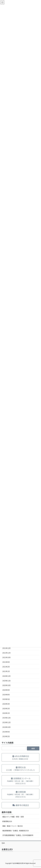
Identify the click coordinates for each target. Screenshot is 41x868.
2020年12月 (7, 676)
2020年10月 (7, 685)
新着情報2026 (7, 821)
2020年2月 (6, 708)
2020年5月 (6, 699)
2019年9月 (6, 732)
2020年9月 (6, 690)
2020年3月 (6, 704)
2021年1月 (6, 671)
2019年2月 (6, 736)
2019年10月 (7, 727)
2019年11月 (7, 722)
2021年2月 (6, 667)
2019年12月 (7, 718)
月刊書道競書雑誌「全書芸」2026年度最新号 (18, 835)
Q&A (3, 843)
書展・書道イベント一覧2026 (13, 826)
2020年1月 (6, 713)
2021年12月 (7, 648)
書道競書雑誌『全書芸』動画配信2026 (16, 831)
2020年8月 (6, 695)
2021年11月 (7, 653)
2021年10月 (7, 657)
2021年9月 (6, 662)
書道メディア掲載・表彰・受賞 (13, 817)
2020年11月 (7, 681)
